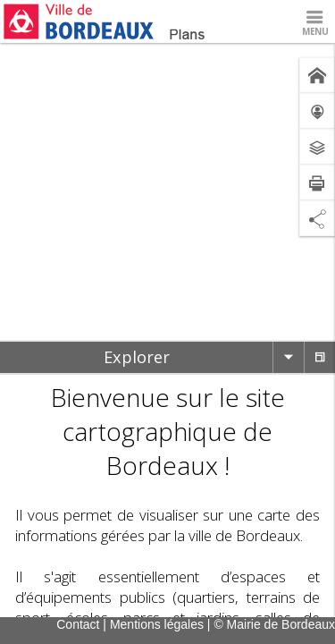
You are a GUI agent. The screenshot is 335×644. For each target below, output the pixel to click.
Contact (78, 624)
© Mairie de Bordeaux (274, 624)
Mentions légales (157, 624)
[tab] (136, 357)
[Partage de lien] (317, 218)
